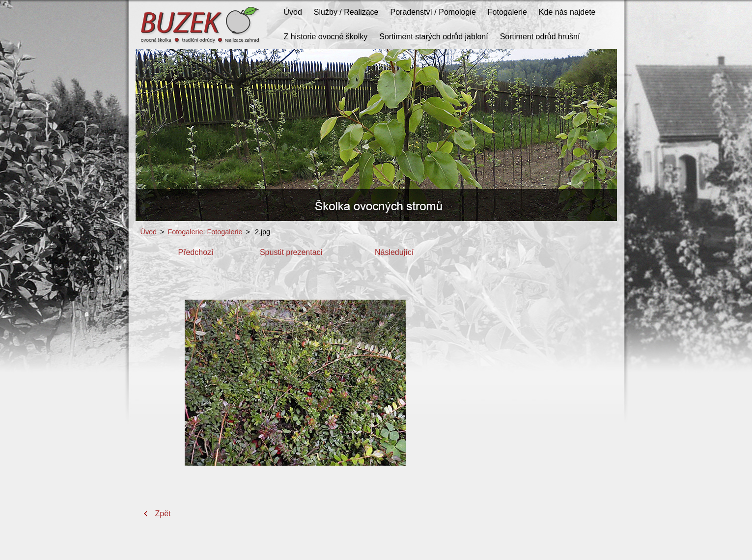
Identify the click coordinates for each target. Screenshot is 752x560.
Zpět (163, 514)
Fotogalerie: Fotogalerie (205, 232)
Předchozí (195, 252)
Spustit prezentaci (291, 252)
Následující (394, 252)
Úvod (149, 232)
